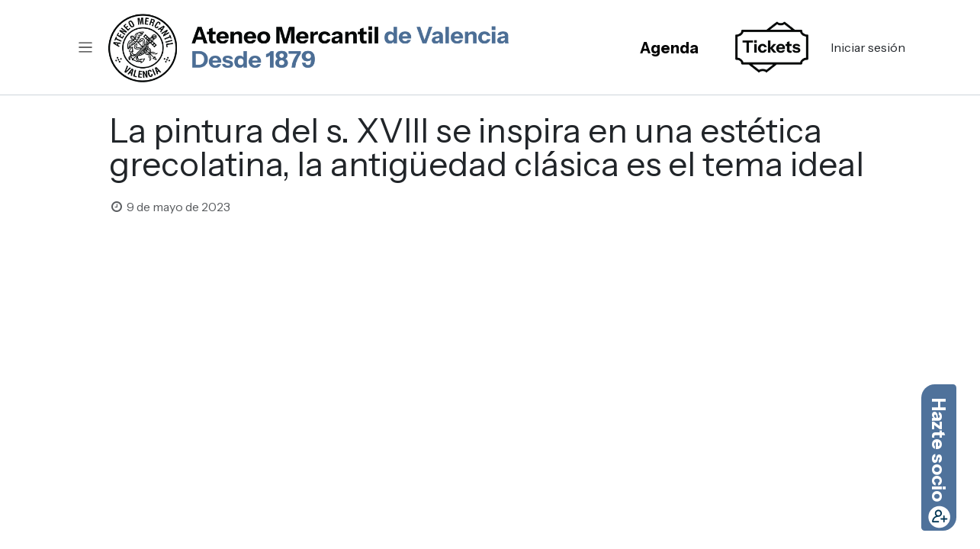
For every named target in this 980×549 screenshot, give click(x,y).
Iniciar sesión (868, 47)
